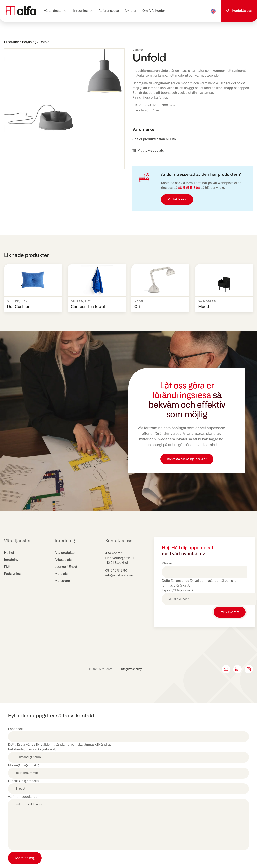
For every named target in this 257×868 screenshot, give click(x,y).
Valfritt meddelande (23, 797)
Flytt (7, 567)
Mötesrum (62, 581)
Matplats (61, 574)
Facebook (15, 729)
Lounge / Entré (66, 567)
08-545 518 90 (189, 188)
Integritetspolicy (131, 669)
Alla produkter (65, 553)
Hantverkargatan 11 (120, 558)
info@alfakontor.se (119, 575)
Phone (167, 563)
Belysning (29, 42)
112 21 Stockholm (118, 563)
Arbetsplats (63, 560)
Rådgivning (12, 574)
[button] (56, 11)
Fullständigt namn (32, 749)
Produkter (11, 42)
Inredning (11, 560)
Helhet (9, 553)
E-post (177, 590)
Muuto (138, 50)
